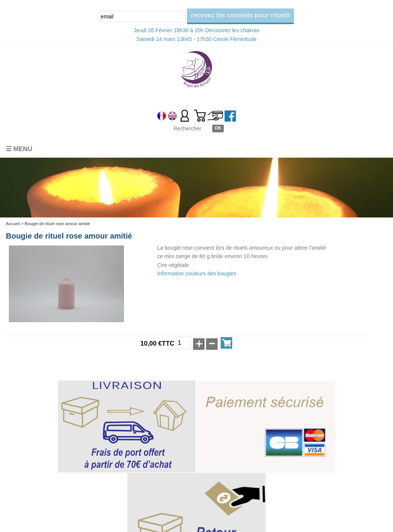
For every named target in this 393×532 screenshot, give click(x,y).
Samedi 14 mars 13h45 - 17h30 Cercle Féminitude (196, 39)
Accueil (13, 224)
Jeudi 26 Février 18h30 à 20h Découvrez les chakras (196, 30)
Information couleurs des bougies (196, 273)
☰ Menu (19, 149)
